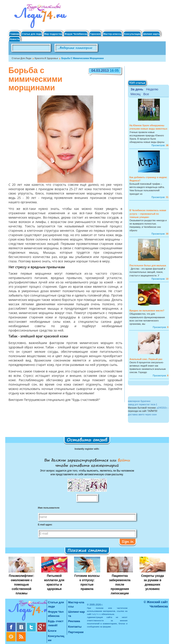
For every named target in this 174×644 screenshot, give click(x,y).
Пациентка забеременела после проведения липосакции (120, 584)
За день (137, 89)
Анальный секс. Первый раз (146, 359)
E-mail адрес (45, 525)
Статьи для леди (32, 34)
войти (123, 460)
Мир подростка (53, 34)
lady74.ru (97, 614)
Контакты (75, 627)
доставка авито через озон (142, 414)
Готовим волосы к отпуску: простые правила (87, 582)
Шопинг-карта (151, 34)
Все (146, 94)
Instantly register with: (87, 449)
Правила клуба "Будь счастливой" (149, 49)
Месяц (135, 94)
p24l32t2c (162, 408)
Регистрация (155, 9)
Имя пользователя (49, 508)
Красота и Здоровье (47, 58)
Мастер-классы (112, 34)
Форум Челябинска (76, 34)
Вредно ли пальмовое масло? (147, 311)
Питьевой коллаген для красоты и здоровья (54, 582)
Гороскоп (95, 34)
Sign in (128, 541)
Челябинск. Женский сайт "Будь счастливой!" (39, 17)
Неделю (152, 89)
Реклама (74, 621)
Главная (15, 34)
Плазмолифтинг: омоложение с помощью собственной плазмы (22, 584)
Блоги (52, 631)
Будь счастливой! (56, 623)
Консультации (132, 34)
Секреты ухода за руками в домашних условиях (152, 582)
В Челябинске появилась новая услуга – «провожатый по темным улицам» (148, 214)
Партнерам (76, 632)
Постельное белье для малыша (148, 265)
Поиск (110, 48)
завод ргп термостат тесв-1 (143, 404)
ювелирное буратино (139, 401)
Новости (15, 39)
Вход (150, 5)
